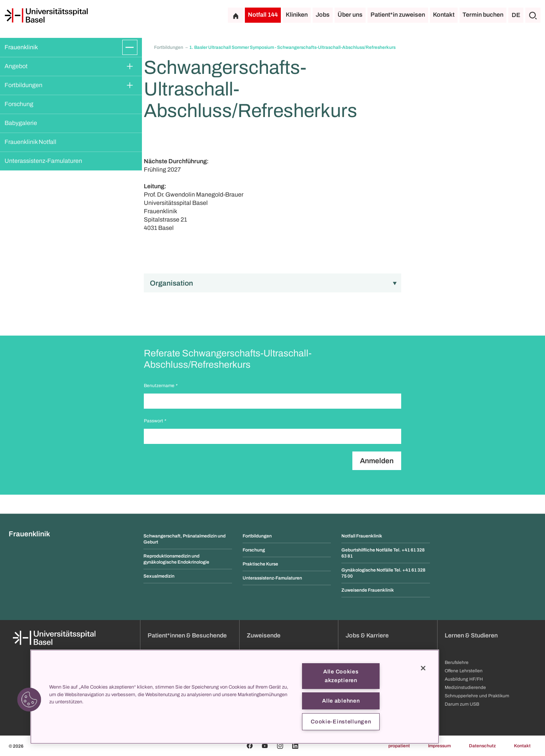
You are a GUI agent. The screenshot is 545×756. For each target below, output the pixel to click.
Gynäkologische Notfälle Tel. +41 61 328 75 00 (383, 573)
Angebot (16, 66)
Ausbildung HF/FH (464, 679)
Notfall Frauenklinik (362, 536)
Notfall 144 (263, 15)
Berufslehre (457, 662)
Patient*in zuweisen (398, 15)
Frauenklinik (21, 47)
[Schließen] (423, 668)
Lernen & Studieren (471, 635)
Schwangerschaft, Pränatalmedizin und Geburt (185, 539)
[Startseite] (46, 16)
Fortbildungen (23, 85)
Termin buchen (483, 15)
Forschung (19, 104)
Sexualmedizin (159, 576)
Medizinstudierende (465, 687)
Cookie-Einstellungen (341, 722)
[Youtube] (265, 746)
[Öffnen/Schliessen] (130, 47)
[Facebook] (250, 746)
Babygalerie (21, 123)
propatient (399, 746)
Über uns (350, 15)
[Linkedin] (295, 746)
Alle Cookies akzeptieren (341, 676)
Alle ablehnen (341, 701)
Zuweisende (264, 635)
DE (516, 15)
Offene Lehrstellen (464, 671)
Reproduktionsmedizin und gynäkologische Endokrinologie (176, 559)
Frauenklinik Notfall (30, 142)
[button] (29, 700)
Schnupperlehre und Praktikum (477, 696)
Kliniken (297, 15)
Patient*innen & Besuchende (187, 635)
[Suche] (533, 15)
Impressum (439, 746)
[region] (235, 697)
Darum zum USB (462, 704)
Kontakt (444, 15)
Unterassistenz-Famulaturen (43, 161)
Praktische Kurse (260, 564)
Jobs (323, 15)
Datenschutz (482, 746)
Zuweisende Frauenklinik (368, 590)
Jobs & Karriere (367, 635)
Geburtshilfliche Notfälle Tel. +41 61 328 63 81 (383, 553)
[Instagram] (280, 746)
